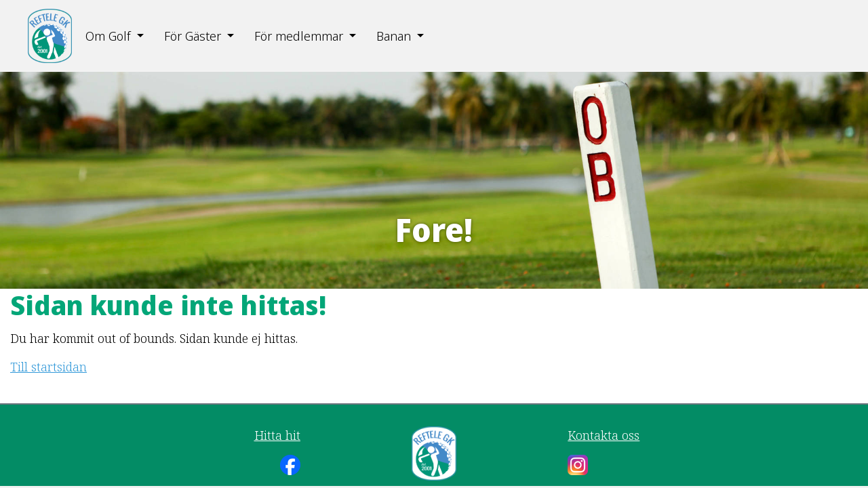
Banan (394, 36)
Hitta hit (277, 435)
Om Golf (108, 36)
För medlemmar (299, 36)
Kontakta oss (604, 435)
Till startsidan (48, 367)
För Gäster (193, 36)
